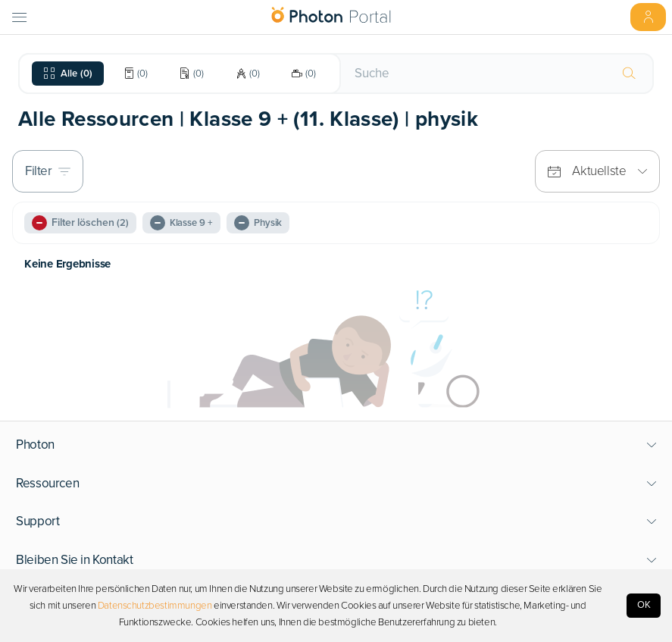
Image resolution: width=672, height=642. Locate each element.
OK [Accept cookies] (644, 605)
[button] (336, 445)
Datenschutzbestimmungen (155, 606)
